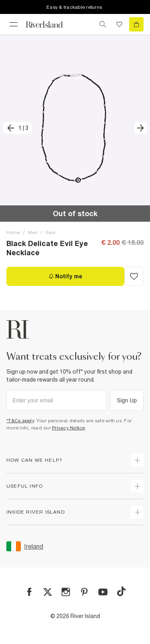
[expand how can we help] (137, 460)
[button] (75, 128)
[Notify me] (65, 276)
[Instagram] (66, 592)
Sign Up (127, 400)
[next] (140, 128)
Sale (50, 232)
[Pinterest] (84, 592)
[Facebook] (29, 592)
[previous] (17, 128)
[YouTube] (103, 592)
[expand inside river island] (137, 512)
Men (33, 232)
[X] (48, 592)
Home (13, 232)
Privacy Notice (69, 428)
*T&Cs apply (20, 421)
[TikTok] (121, 591)
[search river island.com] (103, 24)
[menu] (14, 24)
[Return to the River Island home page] (50, 25)
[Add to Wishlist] (134, 276)
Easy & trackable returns (74, 7)
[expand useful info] (137, 486)
